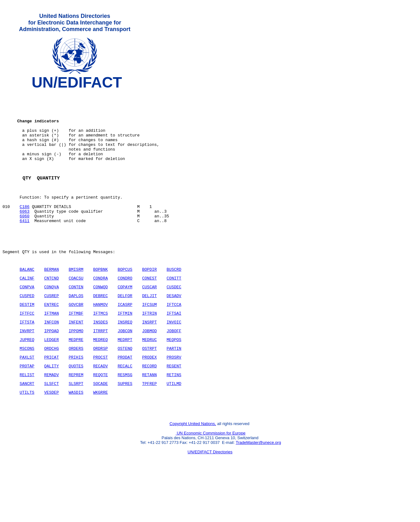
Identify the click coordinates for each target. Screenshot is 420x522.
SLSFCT (52, 426)
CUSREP (52, 329)
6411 (25, 246)
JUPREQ (27, 378)
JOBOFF (174, 368)
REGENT (174, 407)
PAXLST (27, 397)
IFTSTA (27, 358)
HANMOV (101, 339)
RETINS (174, 417)
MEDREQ (101, 378)
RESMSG (125, 417)
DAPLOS (76, 329)
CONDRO (125, 310)
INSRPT (150, 358)
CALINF (27, 310)
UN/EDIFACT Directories (210, 499)
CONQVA (52, 319)
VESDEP (52, 436)
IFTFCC (27, 349)
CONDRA (101, 310)
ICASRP (125, 339)
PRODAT (125, 397)
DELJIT (150, 329)
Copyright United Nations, (193, 470)
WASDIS (76, 436)
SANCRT (27, 426)
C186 (25, 229)
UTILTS (27, 436)
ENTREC (52, 339)
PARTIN (174, 387)
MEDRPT (125, 378)
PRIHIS (76, 397)
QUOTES (76, 407)
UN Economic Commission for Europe (211, 480)
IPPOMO (76, 368)
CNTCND (52, 310)
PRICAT (52, 397)
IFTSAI (174, 349)
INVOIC (174, 358)
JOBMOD (150, 368)
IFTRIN (150, 349)
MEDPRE (76, 378)
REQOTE (101, 417)
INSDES (101, 358)
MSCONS (27, 387)
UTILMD (174, 426)
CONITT (174, 310)
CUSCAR (150, 319)
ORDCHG (52, 387)
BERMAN (52, 300)
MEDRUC (150, 378)
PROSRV (174, 397)
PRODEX (150, 397)
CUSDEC (174, 319)
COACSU (76, 310)
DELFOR (125, 329)
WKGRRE (101, 436)
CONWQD (101, 319)
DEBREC (101, 329)
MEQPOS (174, 378)
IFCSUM (150, 339)
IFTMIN (125, 349)
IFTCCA (174, 339)
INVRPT (27, 368)
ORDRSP (101, 387)
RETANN (150, 417)
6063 (25, 234)
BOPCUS (125, 300)
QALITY (52, 407)
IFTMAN (52, 349)
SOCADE (101, 426)
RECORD (150, 407)
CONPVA (27, 319)
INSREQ (125, 358)
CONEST (150, 310)
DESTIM (27, 339)
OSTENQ (125, 387)
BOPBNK (101, 300)
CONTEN (76, 319)
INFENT (76, 358)
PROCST (101, 397)
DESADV (174, 329)
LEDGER (52, 378)
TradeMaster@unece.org (258, 489)
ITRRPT (101, 368)
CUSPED (27, 329)
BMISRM (76, 300)
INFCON (52, 358)
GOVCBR (76, 339)
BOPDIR (150, 300)
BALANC (27, 300)
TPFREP (150, 426)
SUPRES (125, 426)
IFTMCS (101, 349)
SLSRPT (76, 426)
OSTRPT (150, 387)
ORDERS (76, 387)
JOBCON (125, 368)
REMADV (52, 417)
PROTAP (27, 407)
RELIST (27, 417)
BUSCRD (174, 300)
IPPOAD (52, 368)
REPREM (76, 417)
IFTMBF (76, 349)
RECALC (125, 407)
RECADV (101, 407)
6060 (25, 240)
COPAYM (125, 319)
